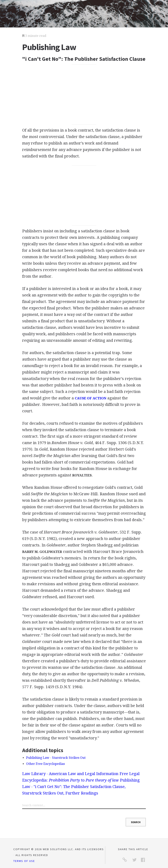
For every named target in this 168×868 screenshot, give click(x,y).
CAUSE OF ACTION (91, 398)
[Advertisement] (84, 95)
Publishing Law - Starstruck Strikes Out (56, 758)
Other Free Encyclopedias (45, 764)
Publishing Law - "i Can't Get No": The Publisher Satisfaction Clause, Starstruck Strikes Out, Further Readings (81, 787)
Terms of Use (24, 861)
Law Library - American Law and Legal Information (70, 774)
